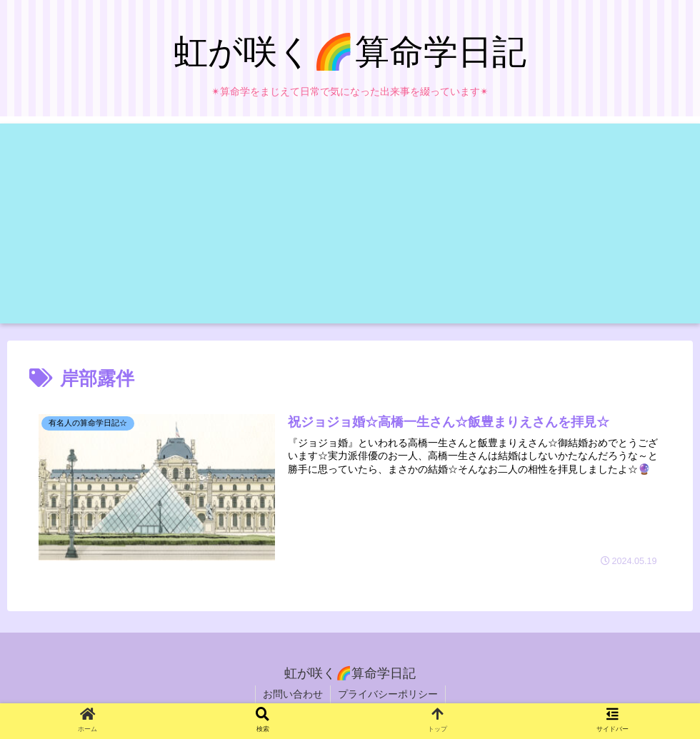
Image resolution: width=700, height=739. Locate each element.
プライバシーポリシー (388, 694)
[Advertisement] (350, 223)
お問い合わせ (293, 694)
